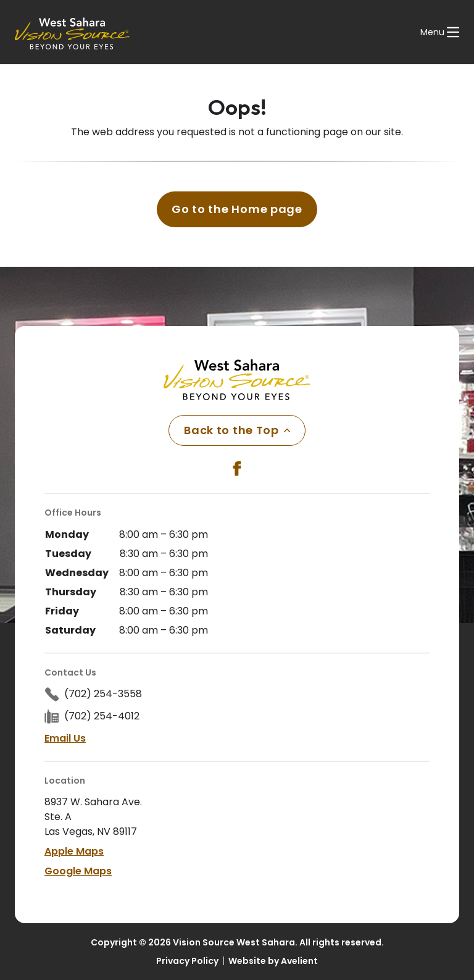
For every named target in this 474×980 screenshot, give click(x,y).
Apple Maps (74, 851)
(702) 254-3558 (103, 694)
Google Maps (78, 871)
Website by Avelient (273, 961)
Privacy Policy (187, 961)
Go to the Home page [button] (237, 209)
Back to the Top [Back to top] (237, 430)
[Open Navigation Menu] (440, 32)
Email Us (65, 738)
